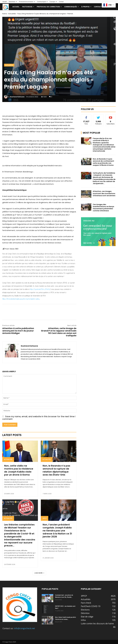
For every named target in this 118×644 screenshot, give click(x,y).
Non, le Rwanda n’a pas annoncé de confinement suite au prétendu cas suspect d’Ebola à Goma (103, 162)
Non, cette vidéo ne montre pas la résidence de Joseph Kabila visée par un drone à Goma (19, 470)
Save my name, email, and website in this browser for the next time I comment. (39, 418)
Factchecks (13, 2)
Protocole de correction (27, 2)
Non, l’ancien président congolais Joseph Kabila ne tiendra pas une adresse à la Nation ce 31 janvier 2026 (57, 531)
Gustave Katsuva (17, 97)
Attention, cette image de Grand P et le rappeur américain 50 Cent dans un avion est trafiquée (59, 332)
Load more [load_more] (39, 573)
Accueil (5, 2)
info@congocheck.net (24, 628)
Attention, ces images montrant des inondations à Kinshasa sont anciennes (104, 193)
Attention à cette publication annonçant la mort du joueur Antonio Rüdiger (18, 331)
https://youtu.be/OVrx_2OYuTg (40, 289)
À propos (53, 2)
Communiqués (42, 2)
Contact (61, 2)
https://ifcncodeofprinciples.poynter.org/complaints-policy (21, 299)
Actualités (12, 14)
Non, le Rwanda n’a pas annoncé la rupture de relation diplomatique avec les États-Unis (56, 470)
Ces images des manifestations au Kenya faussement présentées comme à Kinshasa (103, 208)
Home (4, 14)
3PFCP (45, 518)
